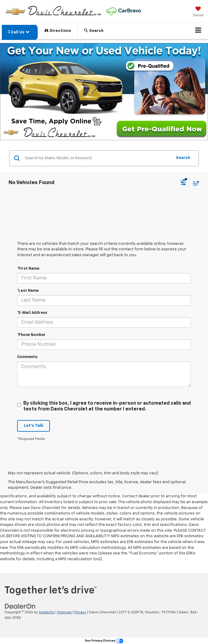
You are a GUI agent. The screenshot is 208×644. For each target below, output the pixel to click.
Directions (58, 31)
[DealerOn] (20, 606)
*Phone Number (31, 335)
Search (183, 158)
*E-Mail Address (32, 313)
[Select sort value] (195, 183)
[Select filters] (183, 183)
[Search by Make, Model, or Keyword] (97, 158)
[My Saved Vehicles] (198, 12)
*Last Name (28, 291)
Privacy (80, 612)
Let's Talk (34, 426)
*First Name (28, 269)
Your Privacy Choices (104, 641)
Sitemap (64, 612)
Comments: (28, 357)
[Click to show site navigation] (198, 31)
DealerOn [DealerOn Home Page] (47, 612)
